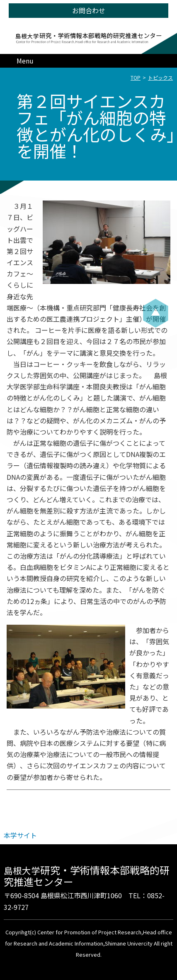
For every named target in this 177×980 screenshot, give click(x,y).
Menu (25, 61)
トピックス (160, 77)
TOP (136, 77)
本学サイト (20, 835)
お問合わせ (89, 10)
